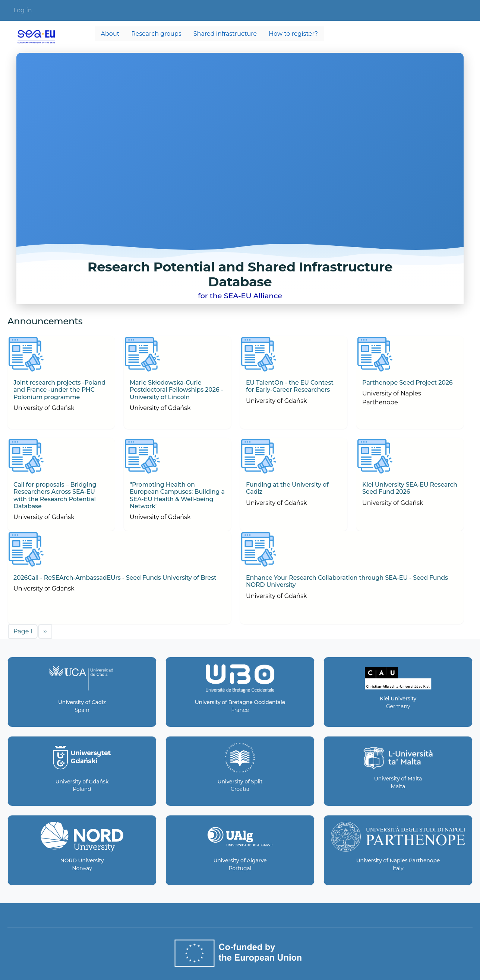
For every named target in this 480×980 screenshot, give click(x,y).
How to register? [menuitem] (293, 34)
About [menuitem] (110, 34)
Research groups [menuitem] (156, 34)
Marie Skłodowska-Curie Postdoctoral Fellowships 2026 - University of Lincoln (176, 390)
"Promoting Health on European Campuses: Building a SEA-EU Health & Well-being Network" (177, 495)
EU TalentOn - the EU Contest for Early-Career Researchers (290, 386)
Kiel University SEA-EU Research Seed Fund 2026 (410, 488)
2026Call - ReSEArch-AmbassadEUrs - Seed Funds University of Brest (115, 578)
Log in (23, 10)
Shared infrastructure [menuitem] (225, 34)
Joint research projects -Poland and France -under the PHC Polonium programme (59, 390)
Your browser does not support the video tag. (240, 179)
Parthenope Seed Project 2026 (407, 383)
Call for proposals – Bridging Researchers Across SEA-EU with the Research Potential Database (55, 495)
